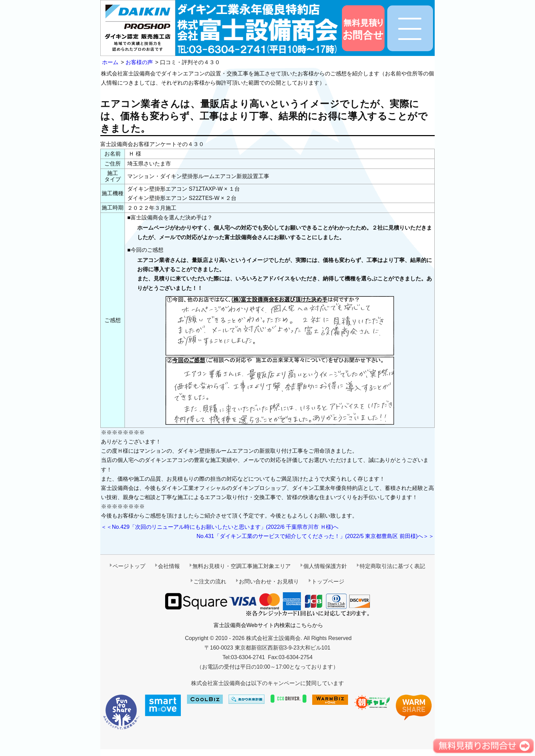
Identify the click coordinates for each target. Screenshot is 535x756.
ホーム (110, 62)
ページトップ (129, 566)
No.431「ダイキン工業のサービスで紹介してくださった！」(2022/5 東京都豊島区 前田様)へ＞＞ (315, 536)
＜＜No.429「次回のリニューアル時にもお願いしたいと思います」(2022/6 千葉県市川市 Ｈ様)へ (220, 527)
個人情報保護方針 (325, 566)
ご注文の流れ (210, 581)
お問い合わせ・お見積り (269, 581)
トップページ (328, 581)
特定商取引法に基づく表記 (392, 566)
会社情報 (169, 566)
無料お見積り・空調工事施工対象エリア (242, 566)
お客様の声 (139, 62)
